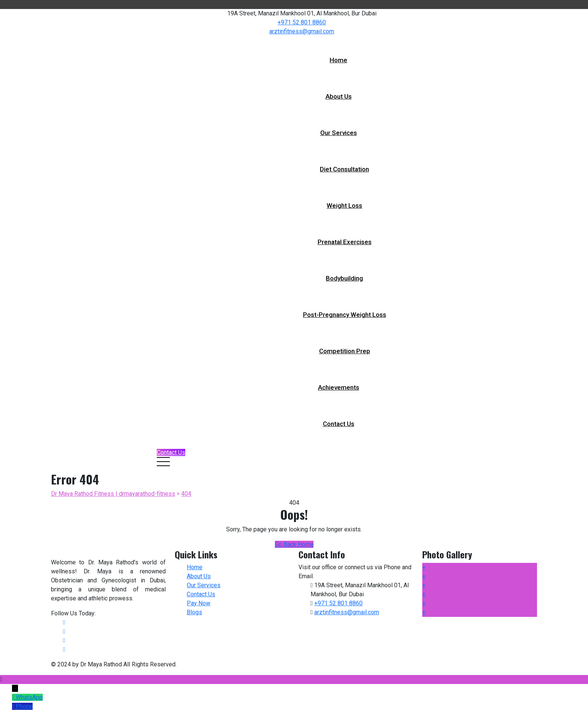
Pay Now (199, 603)
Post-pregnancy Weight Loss (345, 315)
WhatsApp (29, 697)
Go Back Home (294, 544)
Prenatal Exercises (345, 242)
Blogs (194, 612)
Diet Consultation (344, 169)
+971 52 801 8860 (302, 22)
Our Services (339, 133)
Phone (24, 706)
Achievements (339, 387)
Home (338, 60)
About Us (339, 96)
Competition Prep (345, 351)
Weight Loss (344, 205)
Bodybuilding (344, 278)
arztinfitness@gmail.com (302, 31)
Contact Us (339, 424)
